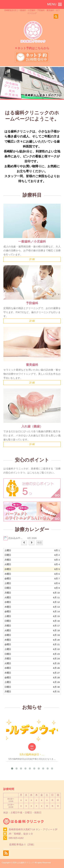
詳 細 (32, 259)
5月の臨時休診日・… (32, 754)
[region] (32, 83)
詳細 (31, 844)
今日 (39, 543)
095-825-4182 (16, 838)
